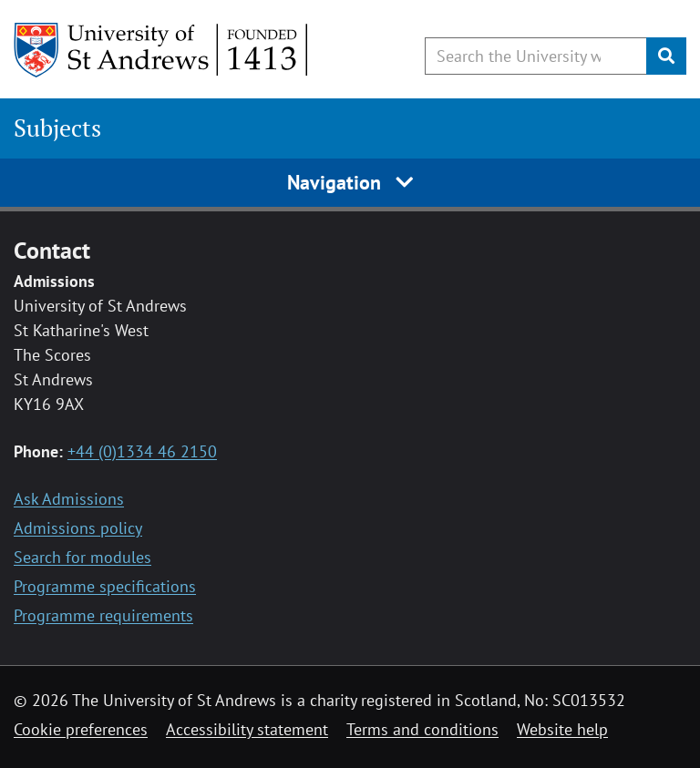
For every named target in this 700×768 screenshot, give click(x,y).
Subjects (57, 128)
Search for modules (82, 557)
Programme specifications (105, 586)
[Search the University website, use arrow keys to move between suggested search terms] (536, 56)
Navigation (350, 182)
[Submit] (666, 56)
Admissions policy (78, 528)
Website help (562, 729)
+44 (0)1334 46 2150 (142, 451)
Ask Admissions (69, 499)
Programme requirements (103, 615)
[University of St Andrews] (162, 50)
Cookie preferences (81, 729)
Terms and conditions (422, 729)
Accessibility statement (247, 729)
